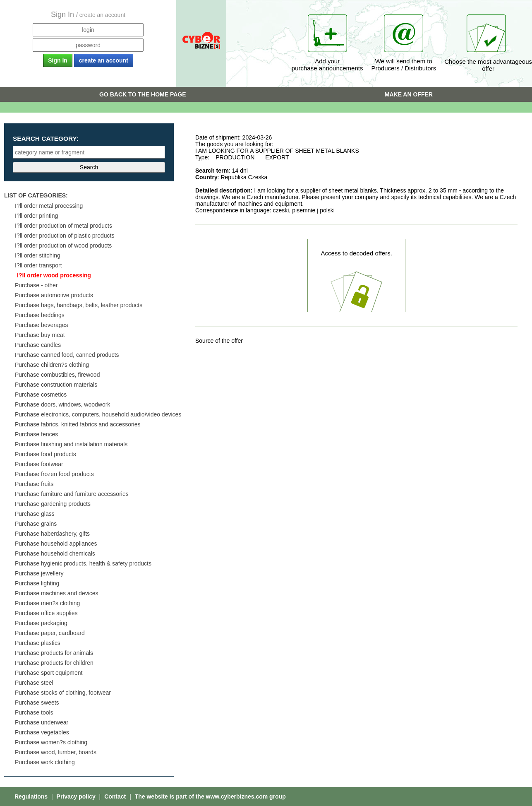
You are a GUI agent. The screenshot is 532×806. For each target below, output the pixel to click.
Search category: (46, 138)
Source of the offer (219, 341)
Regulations (32, 796)
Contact (116, 796)
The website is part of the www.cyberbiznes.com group (210, 796)
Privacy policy (77, 796)
